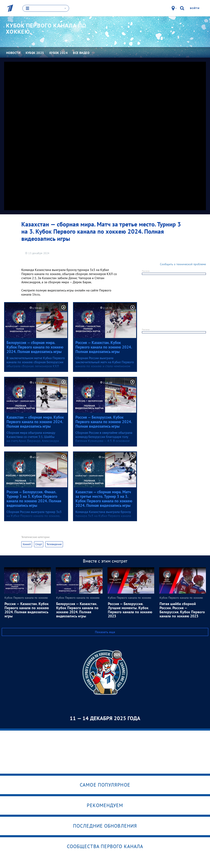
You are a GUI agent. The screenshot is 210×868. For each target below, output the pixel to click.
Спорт (39, 544)
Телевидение (54, 544)
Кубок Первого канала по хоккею (46, 29)
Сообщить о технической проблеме (183, 264)
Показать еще (105, 632)
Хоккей (27, 544)
